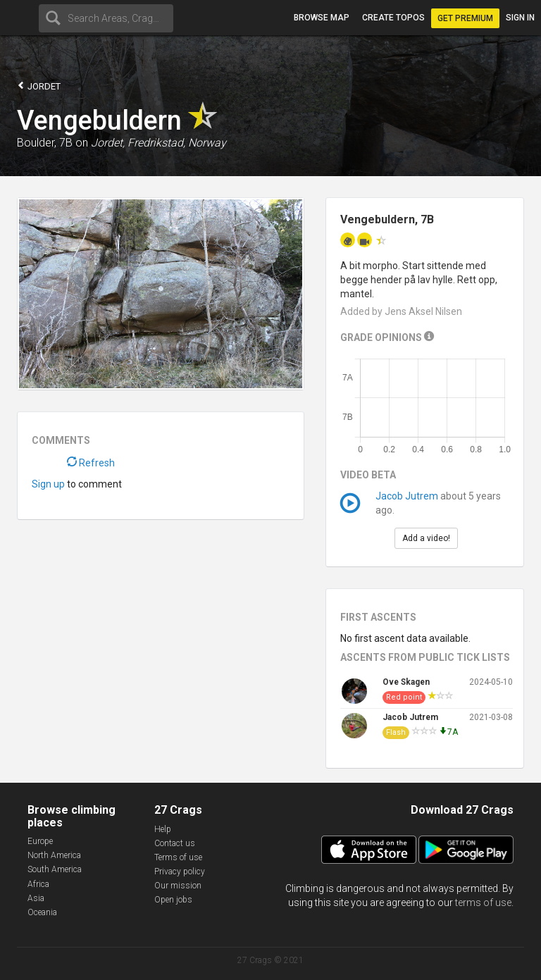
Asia (36, 898)
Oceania (42, 912)
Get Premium (465, 18)
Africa (38, 884)
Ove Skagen (406, 682)
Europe (40, 841)
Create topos (393, 18)
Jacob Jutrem (407, 496)
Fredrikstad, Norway (177, 143)
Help (163, 829)
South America (55, 869)
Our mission (178, 886)
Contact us (175, 843)
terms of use (483, 903)
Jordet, (108, 143)
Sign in (520, 18)
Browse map (322, 18)
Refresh (91, 463)
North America (54, 855)
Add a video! (426, 538)
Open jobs (173, 900)
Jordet (39, 86)
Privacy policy (180, 872)
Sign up (48, 484)
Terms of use (178, 857)
